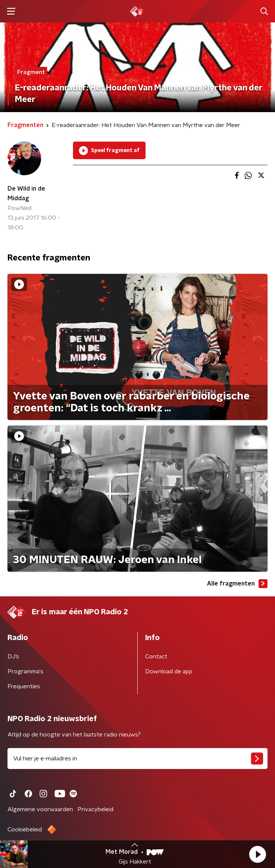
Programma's (25, 671)
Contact (156, 657)
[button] (257, 854)
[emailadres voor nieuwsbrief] (137, 759)
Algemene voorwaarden (40, 809)
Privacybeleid (95, 809)
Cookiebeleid (25, 830)
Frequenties (24, 686)
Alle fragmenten (237, 584)
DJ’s (13, 657)
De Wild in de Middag (26, 194)
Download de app (169, 671)
